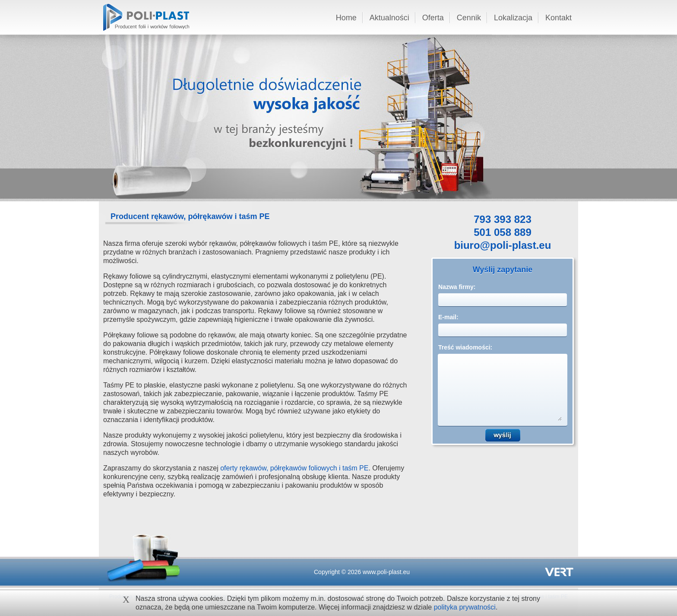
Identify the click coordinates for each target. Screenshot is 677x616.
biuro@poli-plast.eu (503, 246)
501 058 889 (502, 233)
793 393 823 (502, 220)
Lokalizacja (513, 18)
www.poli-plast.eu (386, 572)
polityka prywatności (465, 607)
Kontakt (558, 18)
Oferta (433, 18)
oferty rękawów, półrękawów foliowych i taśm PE (294, 468)
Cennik (469, 18)
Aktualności (389, 18)
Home (346, 18)
